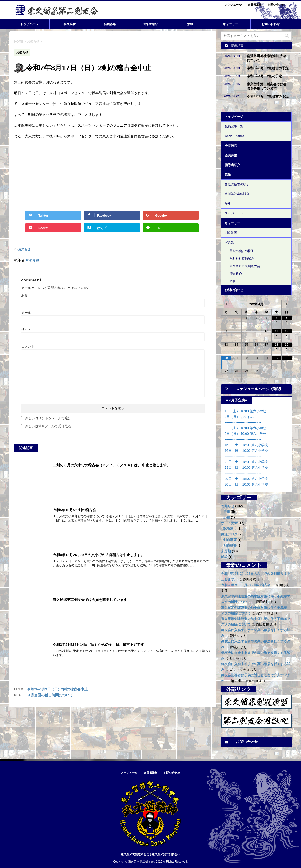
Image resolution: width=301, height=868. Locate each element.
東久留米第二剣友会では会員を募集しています (90, 600)
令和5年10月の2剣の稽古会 (74, 510)
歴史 (228, 204)
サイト (26, 330)
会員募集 (110, 24)
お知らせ (24, 249)
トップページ (29, 24)
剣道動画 (231, 233)
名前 (24, 296)
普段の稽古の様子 (237, 184)
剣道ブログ (229, 534)
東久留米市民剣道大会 (245, 266)
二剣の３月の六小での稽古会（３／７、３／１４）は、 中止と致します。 (112, 465)
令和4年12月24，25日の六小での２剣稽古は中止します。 (99, 555)
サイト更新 (229, 523)
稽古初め (236, 274)
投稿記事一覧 (234, 126)
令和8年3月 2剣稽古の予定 (268, 96)
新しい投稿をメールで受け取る (48, 426)
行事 (227, 512)
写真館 (229, 242)
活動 (190, 24)
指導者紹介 (150, 24)
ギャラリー (231, 24)
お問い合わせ (276, 5)
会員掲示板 (255, 5)
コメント (28, 346)
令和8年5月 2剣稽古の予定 (268, 68)
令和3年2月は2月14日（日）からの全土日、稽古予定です (98, 644)
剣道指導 (230, 545)
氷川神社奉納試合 (237, 194)
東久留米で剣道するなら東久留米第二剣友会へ (150, 853)
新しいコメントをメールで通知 (48, 418)
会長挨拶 (70, 24)
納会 (233, 281)
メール (26, 313)
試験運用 (230, 529)
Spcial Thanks (234, 136)
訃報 (227, 517)
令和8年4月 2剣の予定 (264, 76)
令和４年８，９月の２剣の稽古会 (246, 585)
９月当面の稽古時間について (50, 695)
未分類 (226, 551)
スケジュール (233, 5)
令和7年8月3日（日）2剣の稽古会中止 (57, 689)
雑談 (224, 557)
